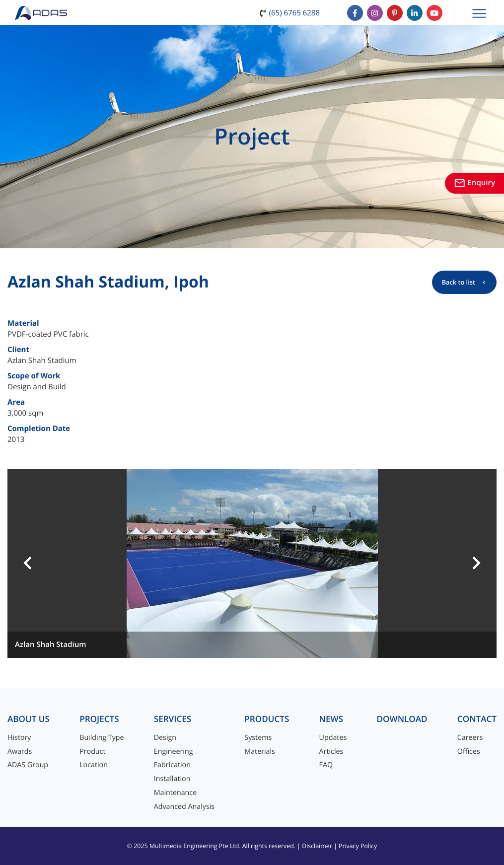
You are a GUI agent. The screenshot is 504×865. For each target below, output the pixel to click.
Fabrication (172, 765)
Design (165, 738)
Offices (469, 752)
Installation (172, 779)
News (331, 719)
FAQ (326, 765)
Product (92, 752)
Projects (99, 719)
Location (94, 765)
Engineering (174, 752)
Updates (333, 738)
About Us (29, 719)
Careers (470, 738)
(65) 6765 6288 (294, 13)
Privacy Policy (358, 846)
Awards (20, 752)
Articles (331, 752)
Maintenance (175, 793)
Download (402, 719)
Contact (477, 719)
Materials (260, 752)
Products (267, 719)
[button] (28, 564)
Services (173, 719)
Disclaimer (317, 846)
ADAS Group (28, 765)
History (19, 738)
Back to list (459, 282)
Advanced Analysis (184, 807)
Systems (258, 738)
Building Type (102, 738)
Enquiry (474, 183)
